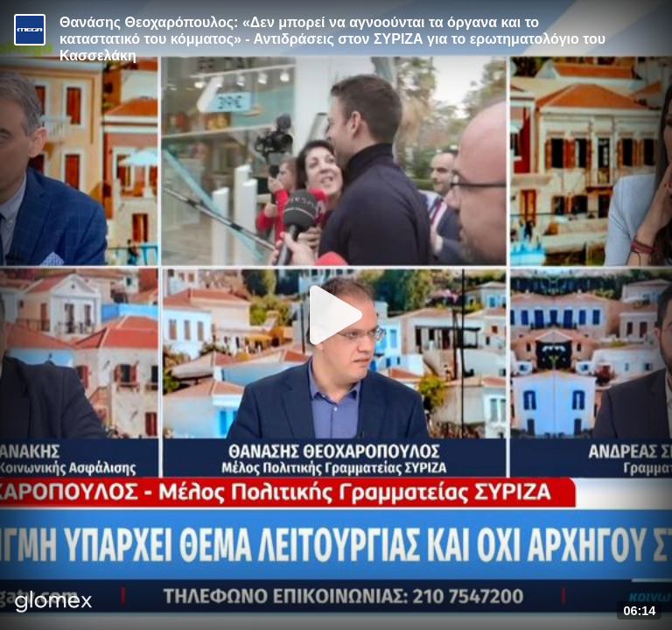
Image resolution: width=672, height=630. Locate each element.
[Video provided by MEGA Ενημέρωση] (30, 30)
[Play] (336, 315)
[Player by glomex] (54, 603)
